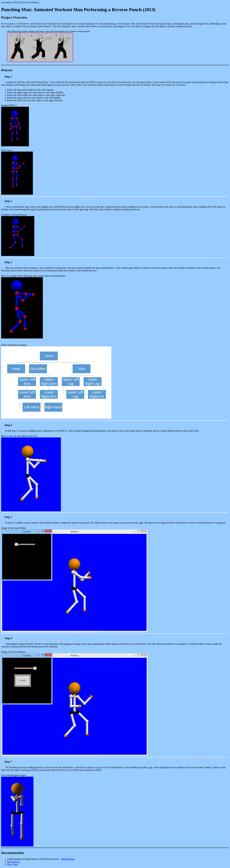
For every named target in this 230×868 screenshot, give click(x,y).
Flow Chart (12, 864)
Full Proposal (13, 862)
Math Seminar (68, 859)
